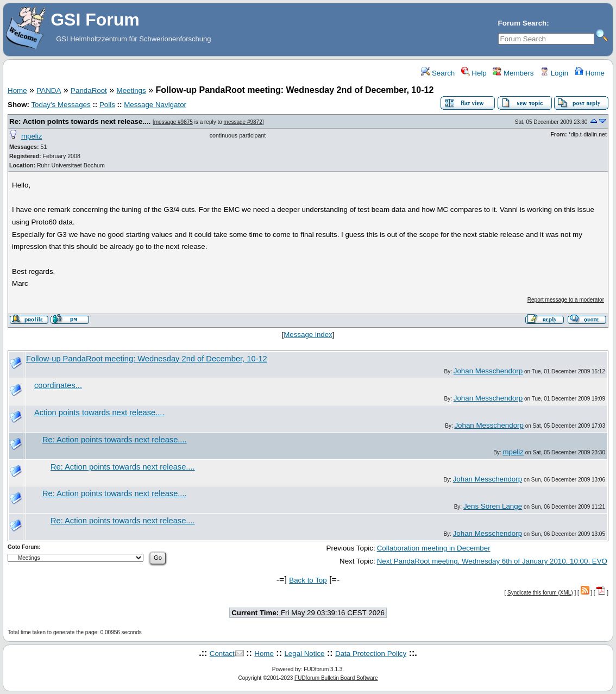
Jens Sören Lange (493, 506)
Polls (107, 105)
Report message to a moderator (566, 300)
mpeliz (32, 136)
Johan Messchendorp (488, 371)
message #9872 (243, 122)
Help (474, 73)
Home (590, 73)
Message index (308, 335)
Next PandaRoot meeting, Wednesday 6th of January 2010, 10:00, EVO (492, 561)
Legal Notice (304, 654)
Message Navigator (155, 105)
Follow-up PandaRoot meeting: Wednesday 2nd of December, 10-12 (147, 359)
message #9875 (174, 122)
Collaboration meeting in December (434, 548)
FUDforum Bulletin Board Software (336, 678)
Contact (222, 654)
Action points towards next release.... (99, 412)
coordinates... (58, 385)
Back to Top (308, 580)
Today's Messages (61, 105)
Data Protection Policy (371, 654)
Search (438, 73)
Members (513, 73)
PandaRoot (89, 90)
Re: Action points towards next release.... (80, 121)
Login (554, 73)
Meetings (131, 90)
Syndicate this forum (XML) (540, 593)
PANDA (49, 90)
